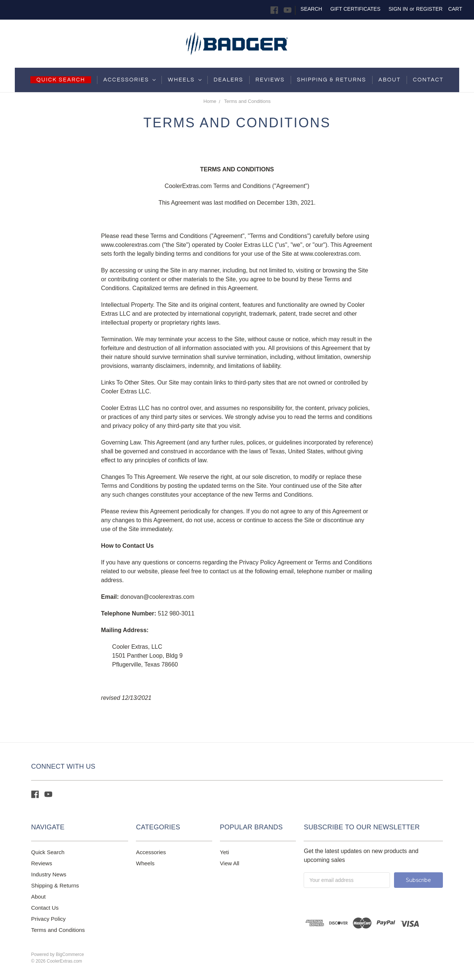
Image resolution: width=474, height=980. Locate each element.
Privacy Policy (48, 919)
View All (230, 863)
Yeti (224, 852)
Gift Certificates (355, 9)
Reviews (270, 80)
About (390, 80)
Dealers (228, 80)
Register (430, 9)
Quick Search (48, 852)
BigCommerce (70, 954)
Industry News (49, 874)
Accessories (129, 80)
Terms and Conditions (247, 101)
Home (210, 101)
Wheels (184, 80)
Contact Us (45, 908)
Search (311, 9)
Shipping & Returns (55, 885)
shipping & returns (332, 80)
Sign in (398, 9)
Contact (428, 80)
